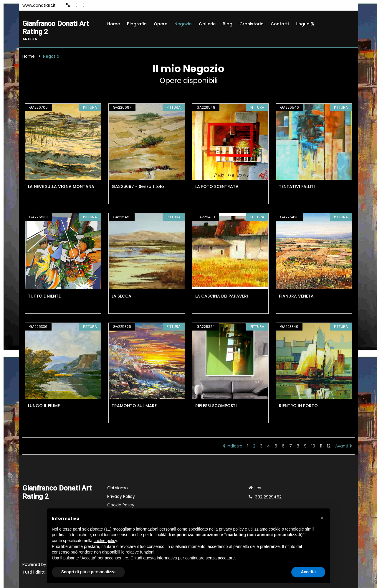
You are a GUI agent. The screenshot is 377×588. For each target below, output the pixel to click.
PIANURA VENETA (296, 296)
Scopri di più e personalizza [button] (88, 572)
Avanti (344, 446)
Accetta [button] (308, 572)
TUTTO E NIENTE (44, 296)
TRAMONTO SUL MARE (134, 406)
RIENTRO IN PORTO (298, 406)
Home (114, 24)
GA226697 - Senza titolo (138, 187)
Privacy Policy (121, 497)
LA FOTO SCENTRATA (217, 187)
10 (313, 446)
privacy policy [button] (231, 529)
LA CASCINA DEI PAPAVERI (222, 296)
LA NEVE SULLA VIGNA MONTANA (61, 187)
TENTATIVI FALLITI (297, 187)
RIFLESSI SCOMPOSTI (216, 406)
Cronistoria (252, 24)
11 (321, 446)
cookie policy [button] (105, 541)
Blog (228, 24)
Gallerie (207, 24)
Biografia (137, 24)
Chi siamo (118, 488)
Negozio (183, 24)
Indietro (233, 446)
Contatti (280, 24)
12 (329, 446)
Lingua (305, 24)
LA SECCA (121, 296)
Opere (161, 24)
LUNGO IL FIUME (44, 406)
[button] (322, 518)
